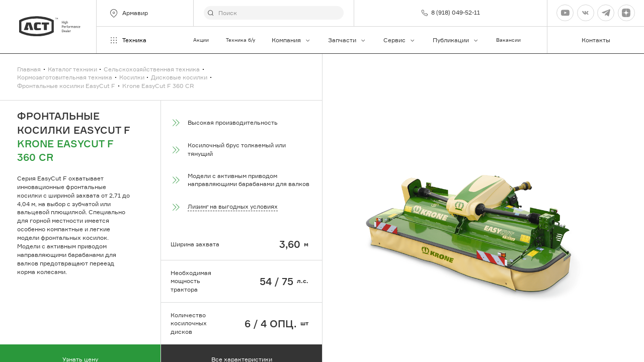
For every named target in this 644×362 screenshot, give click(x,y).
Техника (128, 40)
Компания (291, 40)
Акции (201, 40)
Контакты (596, 40)
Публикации (456, 40)
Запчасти (347, 40)
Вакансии (508, 40)
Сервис (399, 40)
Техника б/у (240, 40)
